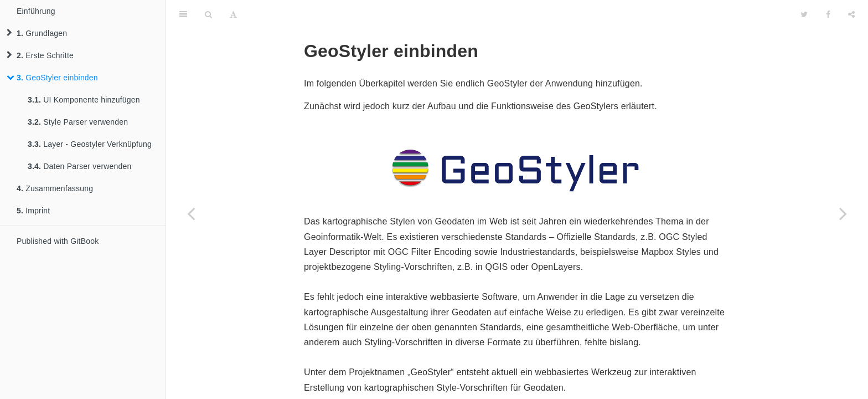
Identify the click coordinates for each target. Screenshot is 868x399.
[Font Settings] (233, 14)
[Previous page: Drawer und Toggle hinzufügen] (191, 213)
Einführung (36, 11)
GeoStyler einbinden (52, 78)
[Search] (208, 14)
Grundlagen (37, 33)
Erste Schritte (40, 55)
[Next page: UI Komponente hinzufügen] (843, 213)
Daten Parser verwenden (80, 166)
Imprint (33, 211)
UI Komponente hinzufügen (84, 100)
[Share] (851, 14)
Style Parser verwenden (78, 122)
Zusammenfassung (55, 188)
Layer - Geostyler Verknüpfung (90, 144)
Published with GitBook (58, 241)
